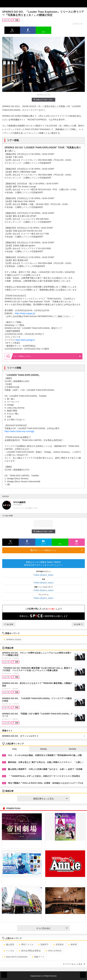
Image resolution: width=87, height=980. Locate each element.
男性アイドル (26, 944)
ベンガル (9, 951)
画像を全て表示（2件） (43, 100)
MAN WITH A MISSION (15, 957)
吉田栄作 (58, 944)
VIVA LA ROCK (53, 951)
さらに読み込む (52, 928)
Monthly (73, 749)
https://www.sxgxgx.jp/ (25, 313)
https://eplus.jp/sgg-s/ (25, 340)
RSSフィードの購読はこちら (57, 550)
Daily (14, 749)
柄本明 (73, 944)
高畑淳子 (43, 944)
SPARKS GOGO (12, 640)
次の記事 (78, 624)
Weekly (43, 749)
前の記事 (9, 624)
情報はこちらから (47, 356)
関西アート (38, 957)
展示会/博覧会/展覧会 (30, 951)
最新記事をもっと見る (50, 799)
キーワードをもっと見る (74, 964)
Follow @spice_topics (43, 575)
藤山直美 (9, 944)
